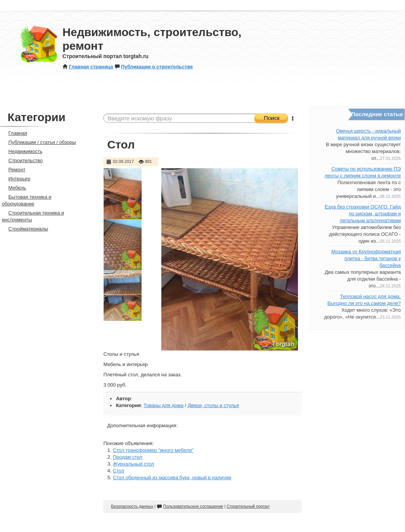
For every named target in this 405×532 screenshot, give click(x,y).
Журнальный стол (133, 464)
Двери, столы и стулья (213, 405)
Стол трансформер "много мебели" (153, 450)
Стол (118, 471)
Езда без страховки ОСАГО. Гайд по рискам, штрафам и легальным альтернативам (362, 214)
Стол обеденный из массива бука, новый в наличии (172, 478)
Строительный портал (248, 506)
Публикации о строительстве (154, 67)
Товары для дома (163, 405)
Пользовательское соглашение (190, 506)
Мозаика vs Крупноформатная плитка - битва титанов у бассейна (366, 258)
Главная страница (88, 67)
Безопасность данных (132, 506)
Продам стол (128, 457)
